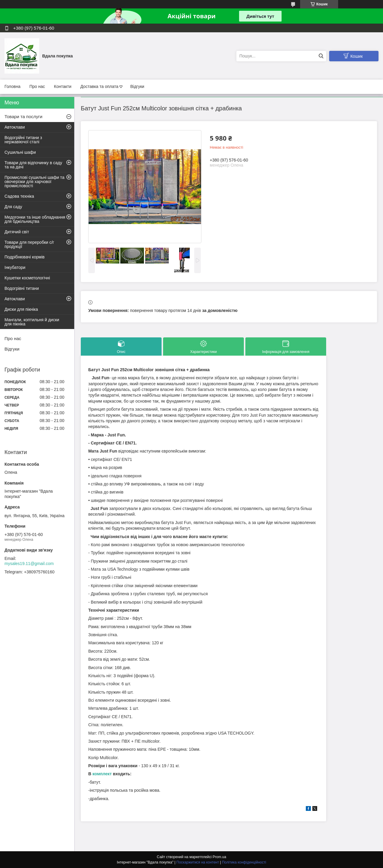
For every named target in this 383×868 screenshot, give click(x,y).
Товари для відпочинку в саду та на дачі (33, 165)
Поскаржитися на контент (198, 862)
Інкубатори (15, 267)
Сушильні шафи (20, 152)
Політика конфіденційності (244, 862)
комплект (102, 774)
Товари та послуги (23, 117)
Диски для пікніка (21, 309)
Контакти (63, 86)
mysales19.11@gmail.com (29, 564)
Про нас (37, 86)
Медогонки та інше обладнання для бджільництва (35, 219)
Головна (12, 86)
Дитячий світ (17, 232)
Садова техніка (19, 196)
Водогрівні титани (22, 288)
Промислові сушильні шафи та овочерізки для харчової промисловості (34, 182)
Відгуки (137, 86)
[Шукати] (321, 56)
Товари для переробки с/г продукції (29, 244)
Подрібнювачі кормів (25, 257)
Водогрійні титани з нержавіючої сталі (23, 140)
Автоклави (15, 127)
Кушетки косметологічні (27, 278)
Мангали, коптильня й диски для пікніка (32, 322)
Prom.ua (219, 857)
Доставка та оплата (99, 86)
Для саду (13, 207)
